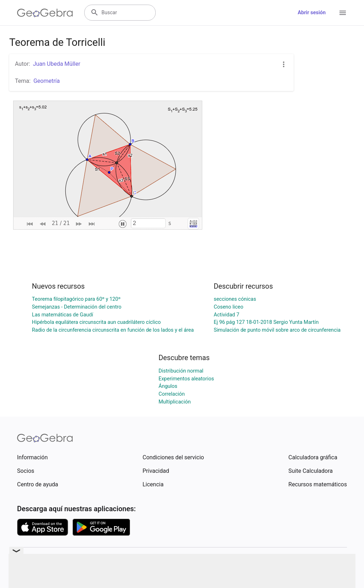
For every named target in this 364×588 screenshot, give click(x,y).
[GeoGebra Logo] (45, 13)
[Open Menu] (343, 13)
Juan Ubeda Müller (57, 64)
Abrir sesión (312, 13)
